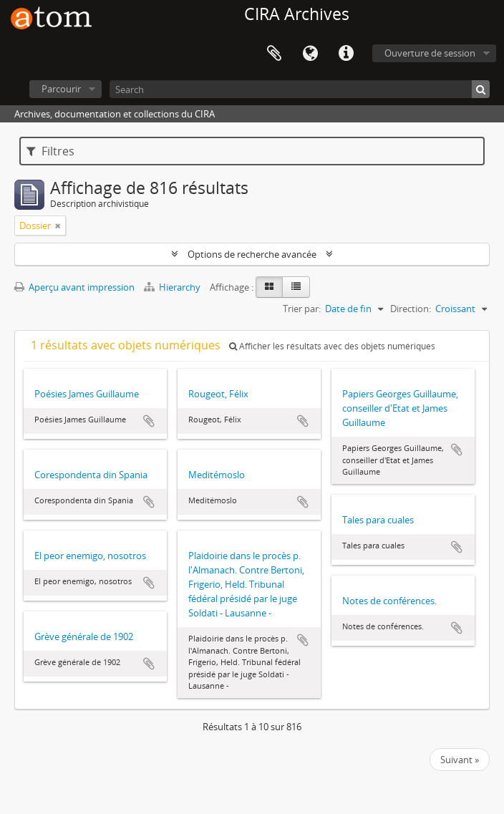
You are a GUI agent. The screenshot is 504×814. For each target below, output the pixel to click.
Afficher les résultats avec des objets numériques (332, 346)
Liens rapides (346, 54)
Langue (310, 54)
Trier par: (302, 309)
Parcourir (61, 89)
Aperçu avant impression (74, 287)
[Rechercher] (481, 89)
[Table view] (296, 287)
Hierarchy (173, 287)
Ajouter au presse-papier (149, 421)
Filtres (50, 151)
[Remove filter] (58, 226)
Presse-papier (274, 54)
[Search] (300, 89)
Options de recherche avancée (252, 254)
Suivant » (460, 760)
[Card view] (269, 287)
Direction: (411, 309)
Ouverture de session (430, 53)
